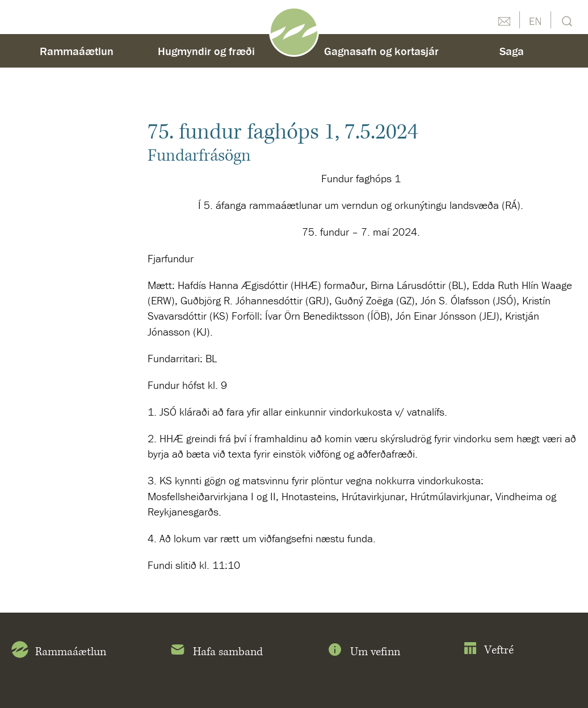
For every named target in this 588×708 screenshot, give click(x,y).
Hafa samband (216, 652)
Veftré (488, 650)
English (535, 20)
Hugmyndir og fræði (206, 51)
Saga (512, 51)
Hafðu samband (504, 20)
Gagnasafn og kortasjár (381, 51)
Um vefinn (363, 652)
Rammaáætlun (77, 51)
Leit (566, 20)
